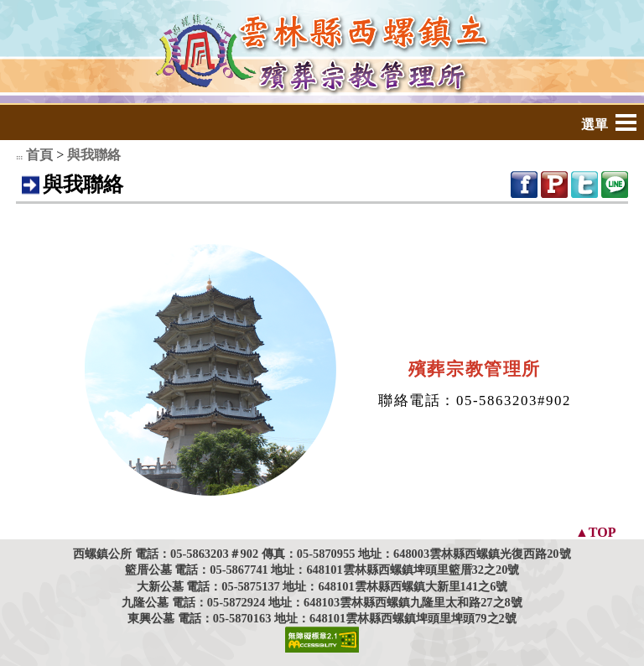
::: (19, 157)
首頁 (39, 155)
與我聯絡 (94, 155)
